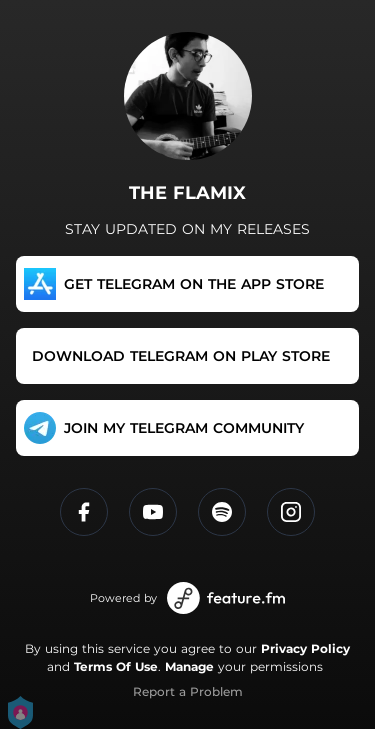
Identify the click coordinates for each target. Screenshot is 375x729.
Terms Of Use (116, 666)
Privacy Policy (305, 648)
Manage (189, 666)
